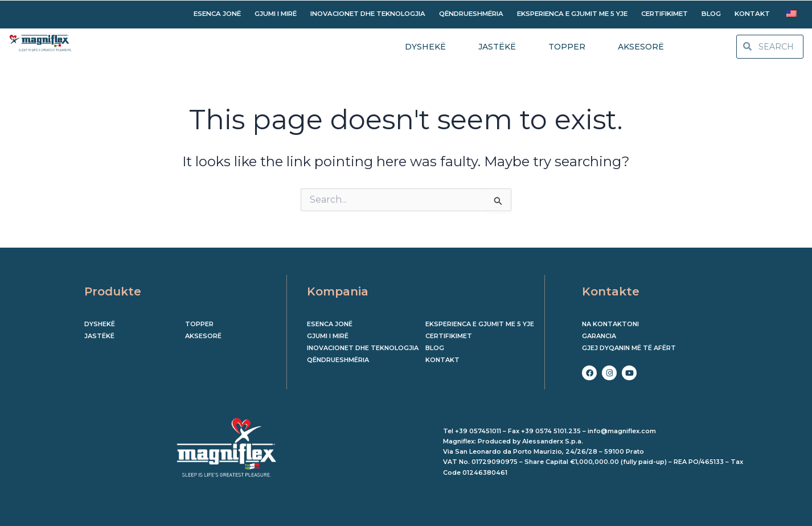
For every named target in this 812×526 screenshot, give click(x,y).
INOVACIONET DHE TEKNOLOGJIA (368, 14)
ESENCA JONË (217, 14)
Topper (199, 324)
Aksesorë (203, 336)
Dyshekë (100, 324)
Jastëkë (99, 336)
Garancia (599, 336)
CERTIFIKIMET (665, 14)
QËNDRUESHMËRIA (471, 14)
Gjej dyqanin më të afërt (629, 348)
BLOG (711, 14)
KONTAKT (752, 14)
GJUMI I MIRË (276, 14)
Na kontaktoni (610, 324)
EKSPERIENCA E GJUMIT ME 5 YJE (572, 14)
